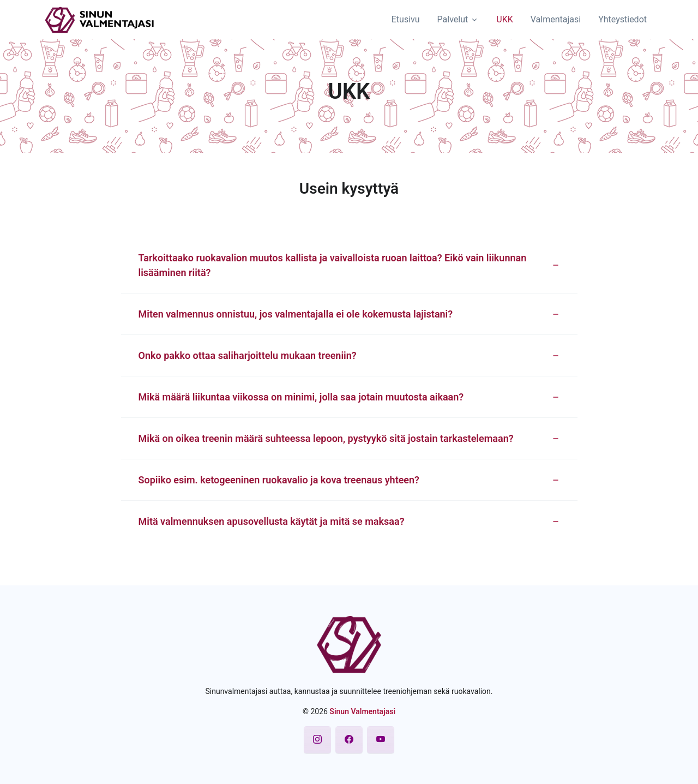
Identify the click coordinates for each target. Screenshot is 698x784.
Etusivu (406, 19)
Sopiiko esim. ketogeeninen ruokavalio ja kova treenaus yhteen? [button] (279, 480)
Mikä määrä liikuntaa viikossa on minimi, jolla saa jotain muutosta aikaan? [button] (301, 397)
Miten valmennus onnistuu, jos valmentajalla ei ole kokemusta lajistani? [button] (296, 314)
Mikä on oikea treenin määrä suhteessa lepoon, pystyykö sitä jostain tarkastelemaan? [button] (326, 438)
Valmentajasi (556, 19)
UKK (504, 19)
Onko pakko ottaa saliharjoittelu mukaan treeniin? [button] (248, 355)
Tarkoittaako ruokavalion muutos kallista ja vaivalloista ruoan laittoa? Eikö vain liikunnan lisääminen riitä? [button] (333, 265)
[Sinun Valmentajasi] (100, 19)
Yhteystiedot (622, 19)
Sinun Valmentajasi (362, 711)
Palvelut (453, 19)
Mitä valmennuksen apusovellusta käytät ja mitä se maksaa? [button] (272, 521)
